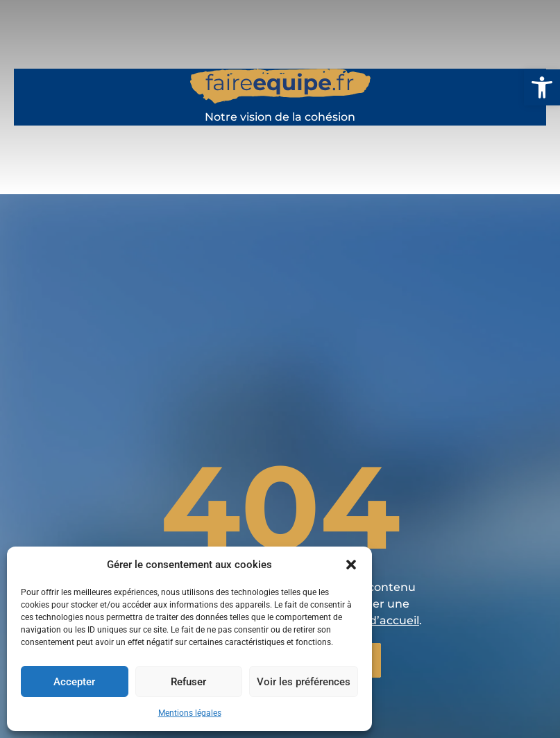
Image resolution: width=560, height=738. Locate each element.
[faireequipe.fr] (280, 95)
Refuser (188, 682)
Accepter (74, 682)
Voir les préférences (304, 682)
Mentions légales (190, 713)
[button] (542, 87)
